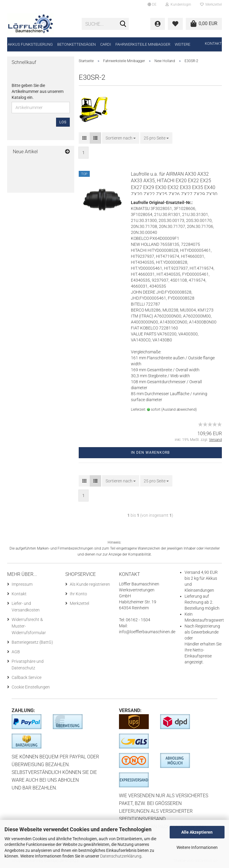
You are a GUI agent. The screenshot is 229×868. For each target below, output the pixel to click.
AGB (16, 652)
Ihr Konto (78, 594)
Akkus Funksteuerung (30, 44)
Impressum (22, 584)
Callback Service (27, 677)
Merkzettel (211, 4)
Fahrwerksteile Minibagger (143, 44)
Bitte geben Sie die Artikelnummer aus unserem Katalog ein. (38, 91)
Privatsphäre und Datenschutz (28, 665)
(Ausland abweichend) (179, 410)
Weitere (182, 44)
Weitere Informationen (197, 847)
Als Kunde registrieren (90, 584)
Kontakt (213, 43)
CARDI (106, 44)
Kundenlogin (178, 4)
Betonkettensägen (76, 44)
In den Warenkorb (150, 453)
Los (63, 122)
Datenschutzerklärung (121, 856)
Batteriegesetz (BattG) (32, 642)
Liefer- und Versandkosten (26, 607)
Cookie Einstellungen (31, 687)
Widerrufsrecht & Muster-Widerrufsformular (29, 626)
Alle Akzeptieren (197, 832)
